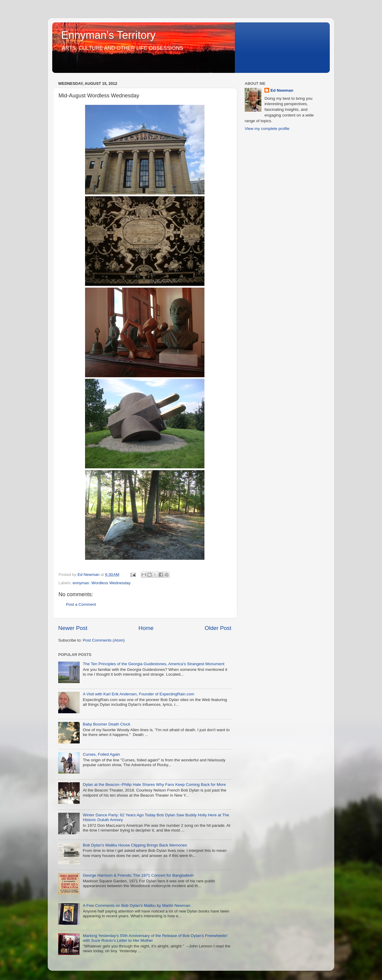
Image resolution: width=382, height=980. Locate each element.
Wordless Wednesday (111, 583)
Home (146, 628)
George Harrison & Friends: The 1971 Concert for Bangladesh (138, 875)
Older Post (218, 628)
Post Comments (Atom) (104, 640)
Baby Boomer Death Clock (106, 724)
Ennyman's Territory (108, 35)
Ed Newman (282, 90)
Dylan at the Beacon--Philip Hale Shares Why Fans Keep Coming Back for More (154, 785)
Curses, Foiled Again (101, 754)
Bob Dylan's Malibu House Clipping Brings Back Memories (135, 845)
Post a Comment (81, 604)
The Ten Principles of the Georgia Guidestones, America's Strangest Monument (153, 664)
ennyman (81, 583)
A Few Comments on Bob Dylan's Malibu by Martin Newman (136, 905)
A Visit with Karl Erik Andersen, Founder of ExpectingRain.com (138, 694)
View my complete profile (267, 129)
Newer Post (73, 628)
